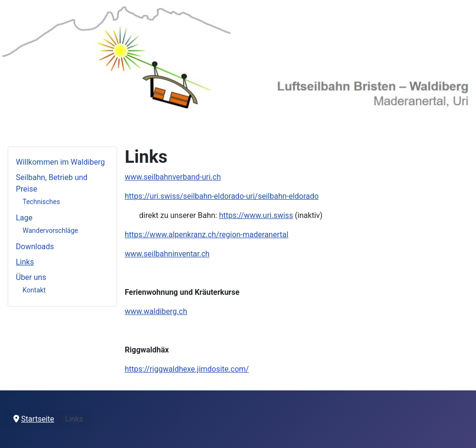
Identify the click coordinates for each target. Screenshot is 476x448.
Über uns (31, 277)
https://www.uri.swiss (256, 215)
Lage (24, 218)
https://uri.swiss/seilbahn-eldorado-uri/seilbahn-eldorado (222, 196)
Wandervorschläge (50, 230)
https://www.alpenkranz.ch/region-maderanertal (207, 235)
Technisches (41, 202)
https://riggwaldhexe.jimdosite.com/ (187, 369)
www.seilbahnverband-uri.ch (173, 177)
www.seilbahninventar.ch (167, 254)
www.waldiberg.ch (156, 311)
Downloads (35, 247)
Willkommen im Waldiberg (60, 162)
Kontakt (34, 290)
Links (25, 262)
